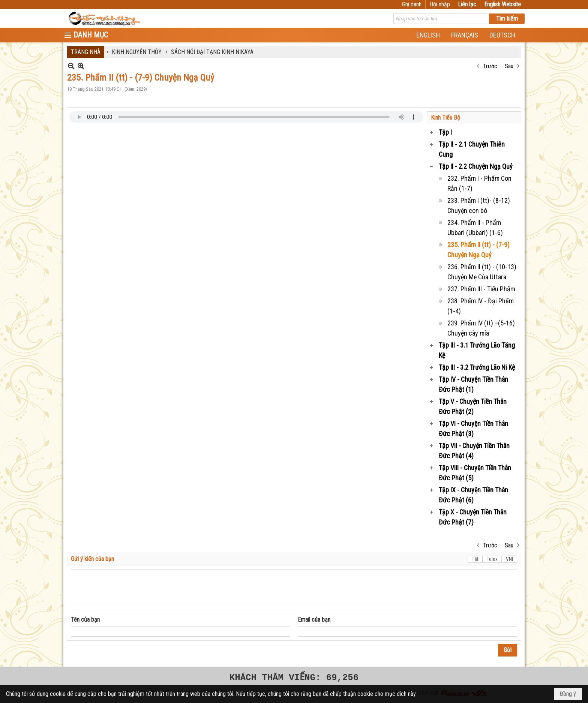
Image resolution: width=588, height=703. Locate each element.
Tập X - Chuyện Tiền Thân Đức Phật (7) (473, 517)
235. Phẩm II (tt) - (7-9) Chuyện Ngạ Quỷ (478, 250)
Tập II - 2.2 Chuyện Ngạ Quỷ (476, 166)
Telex (492, 559)
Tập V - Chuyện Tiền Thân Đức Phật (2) (473, 406)
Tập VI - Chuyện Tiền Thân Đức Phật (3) (473, 429)
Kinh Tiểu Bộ (445, 118)
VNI (509, 559)
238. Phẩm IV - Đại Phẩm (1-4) (481, 306)
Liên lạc (467, 4)
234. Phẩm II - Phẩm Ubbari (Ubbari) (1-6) (475, 228)
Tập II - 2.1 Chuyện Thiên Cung (472, 149)
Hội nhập (440, 4)
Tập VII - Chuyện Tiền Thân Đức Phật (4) (474, 451)
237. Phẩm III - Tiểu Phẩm (481, 289)
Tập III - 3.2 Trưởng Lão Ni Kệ (477, 367)
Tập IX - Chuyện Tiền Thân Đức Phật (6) (473, 495)
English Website (502, 4)
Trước (490, 66)
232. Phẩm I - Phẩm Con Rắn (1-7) (479, 183)
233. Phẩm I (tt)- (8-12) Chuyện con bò (479, 205)
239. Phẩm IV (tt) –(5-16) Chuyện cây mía (481, 328)
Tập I (445, 132)
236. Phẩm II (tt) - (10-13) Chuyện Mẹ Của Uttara (482, 272)
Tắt (475, 559)
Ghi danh (412, 4)
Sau (509, 66)
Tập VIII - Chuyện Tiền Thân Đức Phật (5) (475, 473)
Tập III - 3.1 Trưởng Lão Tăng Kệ (477, 350)
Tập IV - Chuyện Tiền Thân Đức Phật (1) (473, 384)
